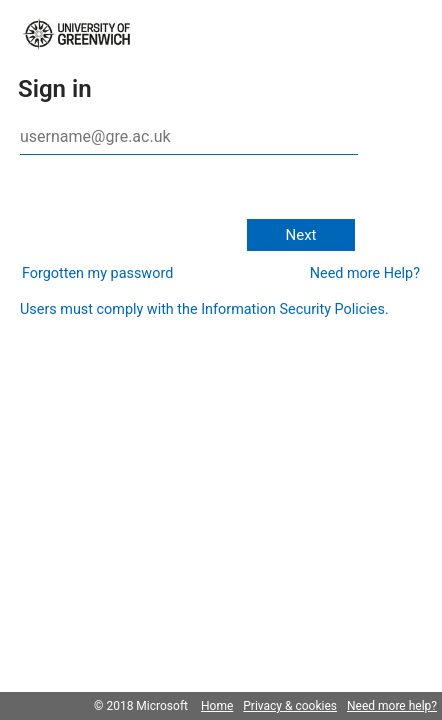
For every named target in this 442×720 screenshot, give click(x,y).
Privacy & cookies (290, 706)
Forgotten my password (97, 273)
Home (217, 706)
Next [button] (300, 235)
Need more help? (392, 706)
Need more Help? (365, 273)
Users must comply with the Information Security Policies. (204, 309)
